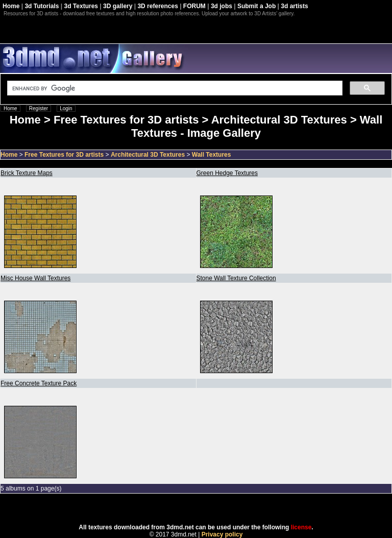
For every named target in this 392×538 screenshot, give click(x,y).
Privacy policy (222, 534)
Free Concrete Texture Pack (39, 383)
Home (11, 6)
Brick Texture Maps (27, 173)
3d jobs (222, 6)
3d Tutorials (42, 6)
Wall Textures (212, 155)
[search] (174, 88)
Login (66, 108)
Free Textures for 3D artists (64, 155)
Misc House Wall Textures (35, 278)
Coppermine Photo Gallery (209, 509)
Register (39, 108)
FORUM (194, 6)
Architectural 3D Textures (148, 155)
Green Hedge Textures (227, 173)
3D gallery (118, 6)
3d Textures (81, 6)
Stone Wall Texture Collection (236, 278)
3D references (157, 6)
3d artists (294, 6)
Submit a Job (256, 6)
